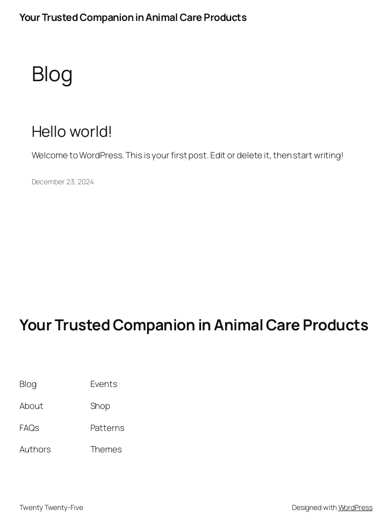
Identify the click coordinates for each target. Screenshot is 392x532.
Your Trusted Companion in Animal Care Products (133, 17)
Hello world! (72, 131)
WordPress (356, 507)
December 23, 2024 (63, 182)
